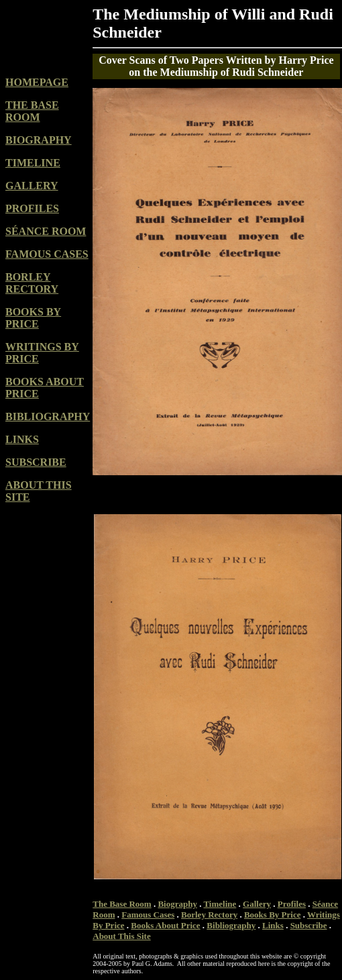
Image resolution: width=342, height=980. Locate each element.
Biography (177, 904)
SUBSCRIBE (36, 462)
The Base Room (122, 904)
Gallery (257, 904)
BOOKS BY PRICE (33, 318)
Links (273, 925)
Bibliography (231, 925)
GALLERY (32, 186)
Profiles (292, 904)
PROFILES (32, 208)
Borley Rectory (209, 915)
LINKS (22, 439)
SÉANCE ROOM (46, 231)
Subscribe (309, 925)
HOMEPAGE (37, 82)
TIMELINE (33, 163)
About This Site (121, 936)
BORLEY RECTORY (32, 283)
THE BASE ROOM (32, 111)
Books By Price (273, 915)
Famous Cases (148, 915)
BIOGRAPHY (39, 140)
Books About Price (165, 925)
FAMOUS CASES (47, 254)
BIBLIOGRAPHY (48, 416)
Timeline (220, 904)
